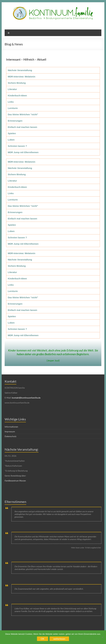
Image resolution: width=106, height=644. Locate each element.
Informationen (11, 427)
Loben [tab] (11, 140)
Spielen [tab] (12, 133)
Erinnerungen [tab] (15, 121)
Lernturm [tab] (13, 108)
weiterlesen (59, 639)
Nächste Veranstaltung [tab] (20, 70)
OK (43, 639)
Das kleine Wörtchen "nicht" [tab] (23, 114)
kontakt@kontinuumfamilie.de (26, 398)
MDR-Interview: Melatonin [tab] (21, 77)
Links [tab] (11, 102)
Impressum (10, 431)
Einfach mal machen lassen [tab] (22, 127)
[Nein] (102, 637)
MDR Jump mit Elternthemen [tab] (23, 152)
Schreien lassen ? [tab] (17, 146)
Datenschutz (10, 436)
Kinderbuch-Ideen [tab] (17, 95)
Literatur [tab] (12, 89)
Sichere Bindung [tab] (17, 83)
